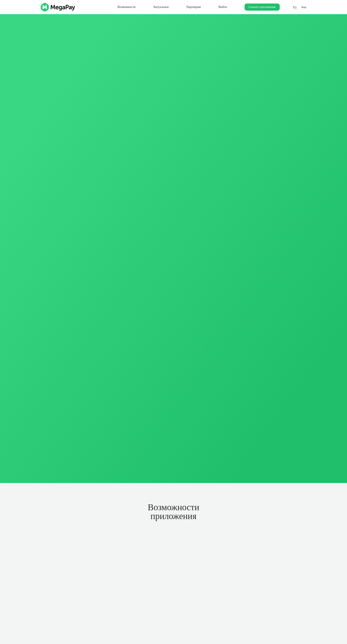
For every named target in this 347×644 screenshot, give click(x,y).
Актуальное (161, 7)
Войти (223, 7)
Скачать (262, 7)
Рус (295, 7)
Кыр (304, 7)
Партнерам (194, 7)
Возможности (127, 7)
